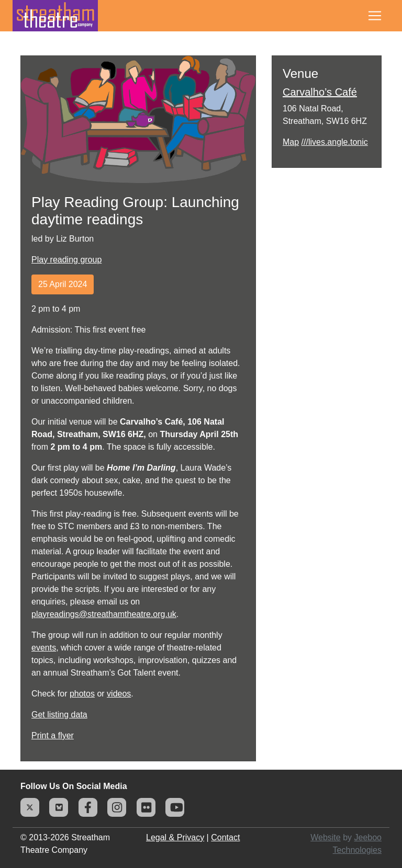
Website (326, 837)
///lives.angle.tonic (335, 142)
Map (291, 142)
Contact (225, 837)
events (44, 648)
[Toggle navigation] (375, 16)
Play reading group (66, 260)
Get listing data (59, 715)
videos (119, 694)
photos (82, 694)
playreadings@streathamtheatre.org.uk (104, 614)
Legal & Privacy (175, 837)
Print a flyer (53, 735)
